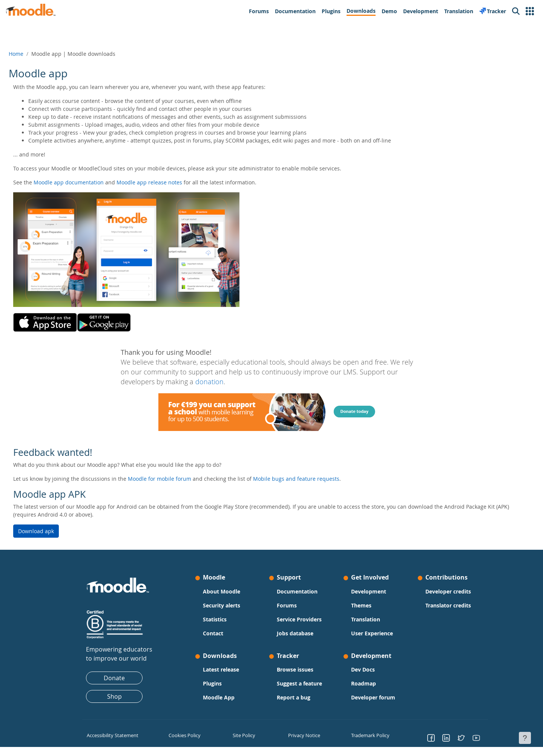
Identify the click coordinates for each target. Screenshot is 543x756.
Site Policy (243, 735)
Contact (213, 633)
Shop (114, 696)
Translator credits (448, 605)
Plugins (212, 683)
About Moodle (222, 591)
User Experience (372, 633)
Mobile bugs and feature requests (314, 479)
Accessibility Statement (111, 735)
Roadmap (364, 683)
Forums (287, 605)
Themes (361, 605)
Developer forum (373, 697)
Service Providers (299, 619)
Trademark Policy (369, 735)
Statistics (215, 619)
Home (34, 54)
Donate (114, 678)
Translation (366, 619)
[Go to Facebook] (431, 738)
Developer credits (448, 591)
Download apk (54, 531)
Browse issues (295, 669)
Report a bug (294, 697)
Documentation (297, 591)
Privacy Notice (302, 735)
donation (209, 382)
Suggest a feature (299, 683)
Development (369, 591)
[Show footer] (525, 738)
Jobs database (295, 633)
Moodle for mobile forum (178, 479)
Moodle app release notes (167, 182)
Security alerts (222, 605)
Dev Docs (363, 669)
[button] (530, 11)
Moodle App (219, 697)
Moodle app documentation (87, 182)
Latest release (221, 669)
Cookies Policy (183, 735)
